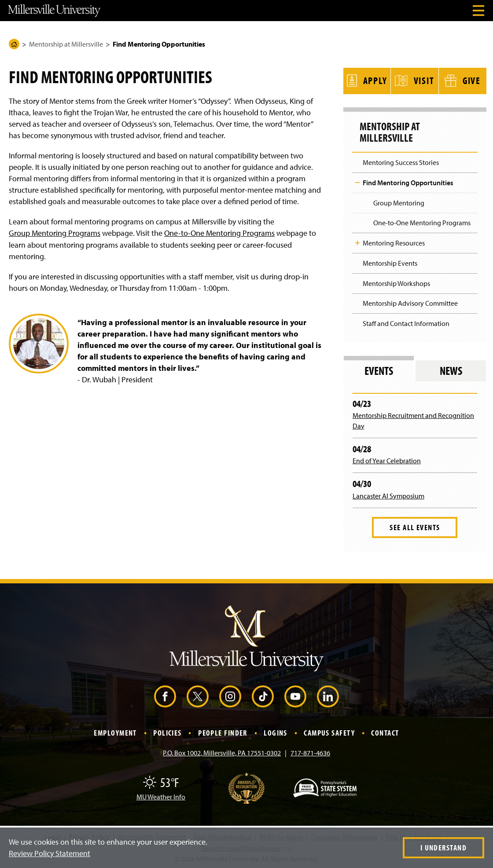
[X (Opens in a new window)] (198, 695)
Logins (276, 731)
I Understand (443, 848)
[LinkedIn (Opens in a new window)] (328, 695)
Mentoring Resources (394, 242)
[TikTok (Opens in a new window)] (263, 695)
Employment (115, 731)
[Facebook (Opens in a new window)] (165, 695)
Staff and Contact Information (406, 322)
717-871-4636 (310, 751)
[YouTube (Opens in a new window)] (295, 695)
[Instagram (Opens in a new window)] (230, 695)
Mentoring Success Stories (401, 161)
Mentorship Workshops (396, 282)
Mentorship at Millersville (66, 44)
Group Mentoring (399, 201)
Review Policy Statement (50, 853)
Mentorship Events (390, 262)
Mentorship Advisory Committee (410, 302)
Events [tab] (379, 369)
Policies (167, 731)
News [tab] (451, 369)
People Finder (223, 731)
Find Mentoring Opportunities (408, 181)
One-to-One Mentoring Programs (219, 233)
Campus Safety (329, 731)
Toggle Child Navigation (357, 181)
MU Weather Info (161, 795)
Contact (385, 731)
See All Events (415, 526)
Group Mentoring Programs (55, 233)
